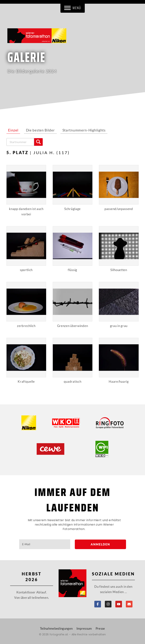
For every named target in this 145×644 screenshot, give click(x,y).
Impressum (84, 628)
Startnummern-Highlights (84, 130)
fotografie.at (59, 634)
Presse (100, 628)
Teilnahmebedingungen (56, 628)
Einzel (13, 130)
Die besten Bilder (40, 130)
